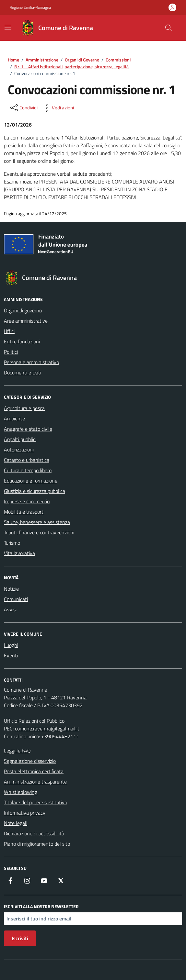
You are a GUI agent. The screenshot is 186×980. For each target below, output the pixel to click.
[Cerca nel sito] (169, 28)
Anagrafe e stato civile (28, 429)
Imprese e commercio (27, 501)
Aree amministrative (26, 321)
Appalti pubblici (20, 439)
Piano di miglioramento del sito (37, 844)
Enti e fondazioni (22, 341)
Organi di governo (23, 310)
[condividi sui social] (23, 108)
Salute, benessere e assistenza (37, 522)
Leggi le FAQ (17, 751)
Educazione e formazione (31, 481)
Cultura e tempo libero (28, 470)
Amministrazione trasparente (35, 782)
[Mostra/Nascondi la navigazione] (8, 27)
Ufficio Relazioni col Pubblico (34, 721)
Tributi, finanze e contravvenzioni (39, 532)
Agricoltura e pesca (24, 408)
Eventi (11, 655)
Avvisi (10, 609)
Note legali (16, 823)
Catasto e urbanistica (27, 460)
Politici (11, 352)
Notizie (11, 589)
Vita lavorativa (19, 553)
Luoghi (11, 645)
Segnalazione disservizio (30, 761)
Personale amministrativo (31, 362)
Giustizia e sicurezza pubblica (35, 491)
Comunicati (16, 599)
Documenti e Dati (23, 373)
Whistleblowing (21, 792)
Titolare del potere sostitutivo (35, 802)
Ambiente (14, 418)
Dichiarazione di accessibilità (34, 833)
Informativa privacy (25, 813)
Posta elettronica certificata (34, 771)
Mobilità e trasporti (24, 512)
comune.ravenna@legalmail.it (47, 729)
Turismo (12, 543)
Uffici (9, 331)
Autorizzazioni (19, 450)
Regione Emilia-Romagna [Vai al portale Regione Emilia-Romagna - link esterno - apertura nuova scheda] (30, 7)
